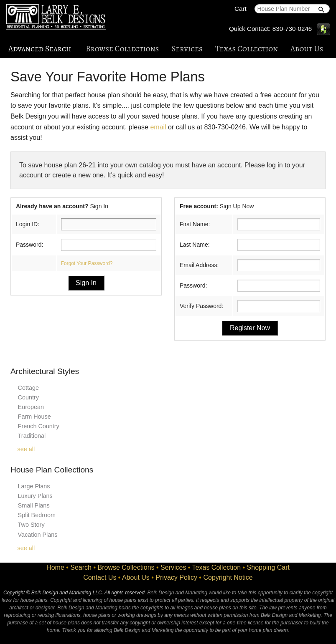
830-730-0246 (292, 29)
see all (26, 449)
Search (81, 567)
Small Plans (34, 505)
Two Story (31, 525)
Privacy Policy (176, 577)
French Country (39, 426)
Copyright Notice (228, 577)
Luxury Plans (35, 496)
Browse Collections (122, 49)
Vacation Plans (38, 535)
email (158, 127)
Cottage (28, 388)
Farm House (34, 417)
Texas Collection (247, 49)
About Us (307, 49)
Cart (241, 9)
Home (55, 567)
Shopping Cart (268, 567)
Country (28, 397)
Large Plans (34, 486)
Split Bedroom (37, 515)
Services (187, 49)
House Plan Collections (52, 470)
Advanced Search (40, 49)
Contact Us (100, 577)
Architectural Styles (45, 371)
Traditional (32, 436)
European (31, 407)
